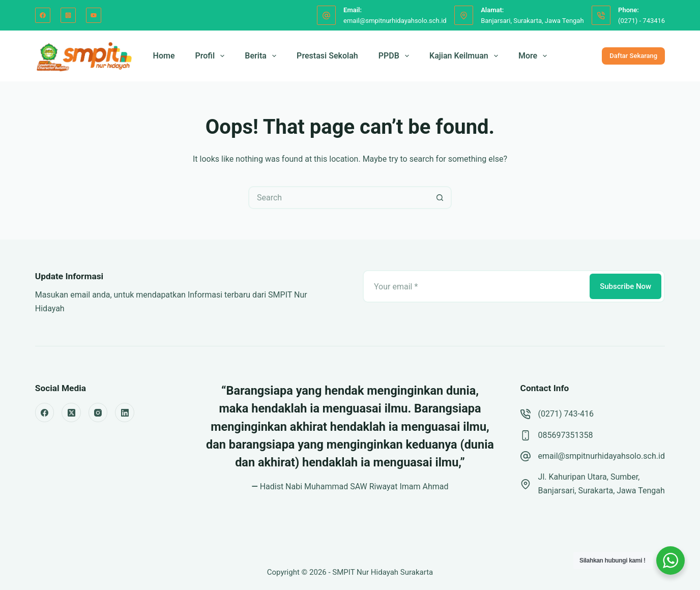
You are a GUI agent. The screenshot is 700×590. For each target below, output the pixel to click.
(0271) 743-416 (566, 414)
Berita (262, 56)
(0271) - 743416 (641, 21)
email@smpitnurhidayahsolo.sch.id (395, 21)
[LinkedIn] (125, 412)
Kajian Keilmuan (466, 56)
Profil (212, 56)
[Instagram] (68, 15)
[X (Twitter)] (71, 412)
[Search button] (440, 198)
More (535, 56)
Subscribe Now (625, 286)
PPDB (396, 56)
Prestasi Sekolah (327, 56)
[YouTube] (94, 15)
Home (164, 56)
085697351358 (566, 435)
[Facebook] (43, 15)
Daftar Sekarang (633, 56)
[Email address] (475, 286)
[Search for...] (339, 198)
